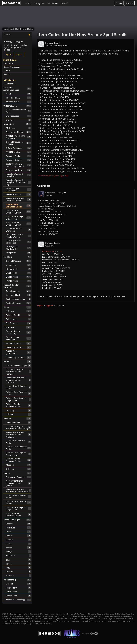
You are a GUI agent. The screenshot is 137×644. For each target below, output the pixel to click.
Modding (18, 410)
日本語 (18, 564)
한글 (18, 560)
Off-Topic (18, 311)
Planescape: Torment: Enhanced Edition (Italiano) (18, 435)
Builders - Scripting (18, 160)
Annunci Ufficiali (18, 422)
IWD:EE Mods (18, 281)
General (18, 584)
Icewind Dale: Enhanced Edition (18, 206)
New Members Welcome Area (18, 111)
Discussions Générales (18, 477)
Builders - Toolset (18, 156)
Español (18, 524)
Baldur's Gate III (18, 315)
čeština (18, 548)
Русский (18, 536)
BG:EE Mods (18, 273)
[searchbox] (17, 35)
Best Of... (65, 3)
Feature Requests (18, 303)
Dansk (18, 544)
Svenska (18, 540)
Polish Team (18, 588)
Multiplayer (18, 253)
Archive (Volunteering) (18, 600)
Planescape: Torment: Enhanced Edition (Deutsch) (18, 380)
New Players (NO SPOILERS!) (18, 242)
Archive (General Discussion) (18, 332)
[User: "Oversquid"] (41, 44)
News (18, 94)
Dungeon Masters (18, 170)
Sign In (119, 3)
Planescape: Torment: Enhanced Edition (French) (18, 490)
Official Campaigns (18, 148)
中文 (18, 568)
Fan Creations (18, 323)
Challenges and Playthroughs (18, 248)
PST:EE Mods (18, 269)
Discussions (53, 3)
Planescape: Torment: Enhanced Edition (18, 199)
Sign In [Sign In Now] (8, 54)
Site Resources (18, 116)
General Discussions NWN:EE (18, 143)
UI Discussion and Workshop (18, 230)
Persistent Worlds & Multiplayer (18, 175)
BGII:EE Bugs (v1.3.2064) (18, 352)
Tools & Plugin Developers (18, 189)
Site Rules (18, 120)
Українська (18, 556)
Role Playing (18, 319)
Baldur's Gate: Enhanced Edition (18, 212)
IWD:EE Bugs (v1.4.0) (18, 357)
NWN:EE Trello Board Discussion (18, 137)
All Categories (9, 84)
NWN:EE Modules (18, 152)
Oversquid (49, 43)
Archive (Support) (18, 343)
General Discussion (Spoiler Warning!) (18, 236)
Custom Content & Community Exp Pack (18, 165)
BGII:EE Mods (18, 277)
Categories (39, 3)
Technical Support (18, 194)
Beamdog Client (18, 295)
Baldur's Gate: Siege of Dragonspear (18, 218)
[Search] (29, 35)
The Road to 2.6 (18, 98)
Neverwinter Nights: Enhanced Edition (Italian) (18, 427)
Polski (18, 532)
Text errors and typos (18, 299)
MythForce (18, 128)
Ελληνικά (18, 576)
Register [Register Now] (19, 54)
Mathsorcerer (50, 193)
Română (18, 572)
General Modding (18, 261)
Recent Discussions (12, 67)
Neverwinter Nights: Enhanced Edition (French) (18, 483)
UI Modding (18, 265)
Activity (28, 3)
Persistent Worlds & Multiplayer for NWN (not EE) (18, 182)
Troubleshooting (18, 291)
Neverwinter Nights (18, 132)
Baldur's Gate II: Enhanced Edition (18, 224)
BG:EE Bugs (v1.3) (18, 347)
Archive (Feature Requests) (18, 338)
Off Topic (18, 414)
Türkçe (18, 552)
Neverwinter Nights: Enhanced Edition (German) (18, 372)
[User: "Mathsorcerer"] (41, 194)
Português (18, 528)
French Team (18, 596)
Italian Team (18, 592)
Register (129, 3)
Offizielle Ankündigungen (18, 365)
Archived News (18, 102)
